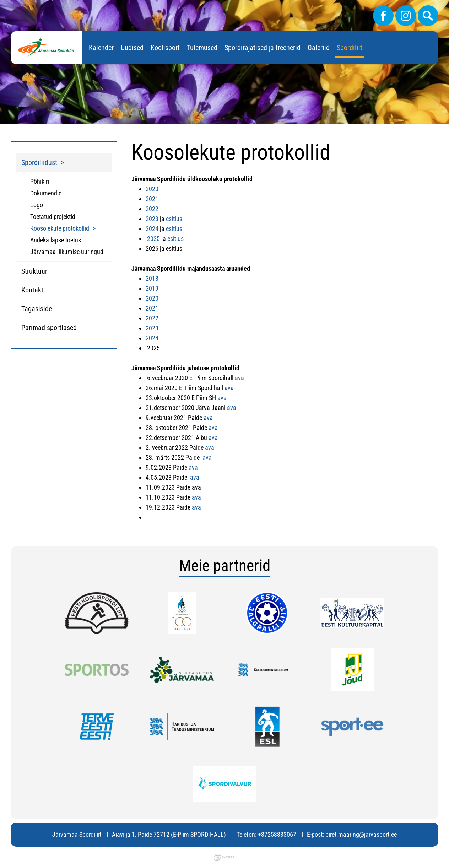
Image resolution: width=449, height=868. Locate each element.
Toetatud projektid (53, 217)
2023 (152, 219)
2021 (152, 199)
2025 (153, 239)
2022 (152, 209)
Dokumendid (46, 193)
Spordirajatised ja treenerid (263, 48)
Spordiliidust (39, 162)
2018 (152, 278)
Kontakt (32, 290)
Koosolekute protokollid (60, 228)
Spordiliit (350, 48)
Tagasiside (37, 309)
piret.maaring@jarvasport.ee (361, 834)
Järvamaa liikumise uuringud (67, 252)
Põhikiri (40, 181)
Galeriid (319, 48)
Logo (37, 205)
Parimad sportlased (49, 328)
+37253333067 (277, 834)
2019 (152, 288)
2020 (152, 189)
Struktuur (34, 271)
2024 (152, 229)
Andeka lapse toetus (56, 240)
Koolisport (165, 48)
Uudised (132, 48)
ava (239, 378)
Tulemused (202, 48)
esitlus (174, 219)
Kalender (101, 48)
